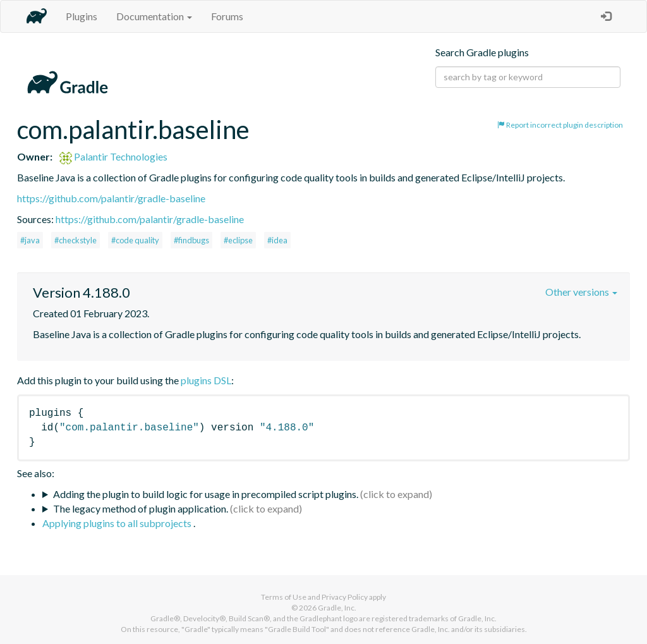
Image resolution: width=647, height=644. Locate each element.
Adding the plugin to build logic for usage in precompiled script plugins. (206, 494)
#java (30, 240)
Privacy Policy (345, 597)
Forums (227, 16)
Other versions (581, 292)
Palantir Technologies (113, 156)
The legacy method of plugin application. (141, 508)
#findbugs (191, 240)
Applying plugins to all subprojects (118, 523)
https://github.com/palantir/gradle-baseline (111, 198)
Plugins (82, 16)
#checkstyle (76, 240)
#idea (277, 240)
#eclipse (238, 240)
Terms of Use (284, 597)
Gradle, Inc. (337, 608)
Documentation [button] (154, 16)
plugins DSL (206, 380)
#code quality (135, 240)
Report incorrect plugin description (560, 125)
